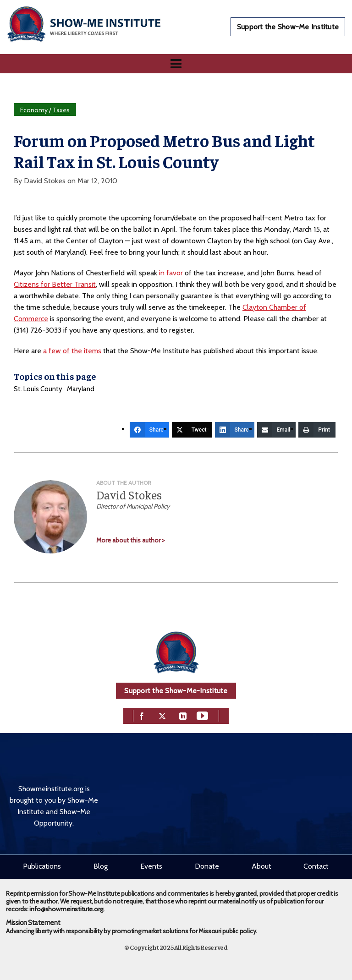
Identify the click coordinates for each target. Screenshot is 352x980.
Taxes (61, 110)
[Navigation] (176, 64)
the (77, 351)
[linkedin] (183, 715)
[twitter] (162, 715)
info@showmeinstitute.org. (67, 909)
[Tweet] (192, 430)
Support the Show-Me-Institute (176, 691)
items (93, 351)
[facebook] (142, 715)
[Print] (317, 430)
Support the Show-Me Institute (288, 27)
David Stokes (45, 181)
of (66, 351)
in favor (171, 273)
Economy (34, 110)
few (55, 351)
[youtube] (202, 715)
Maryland (81, 389)
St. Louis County (38, 389)
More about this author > (131, 540)
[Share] (149, 430)
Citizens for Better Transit (55, 284)
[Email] (277, 430)
